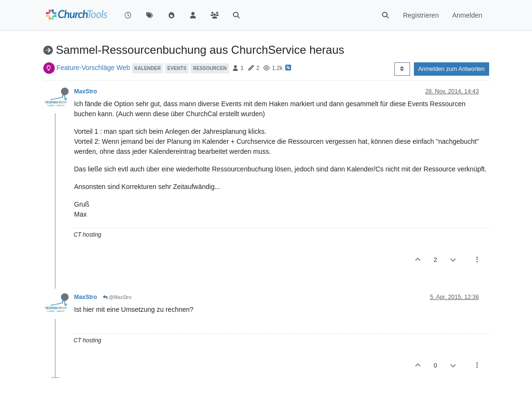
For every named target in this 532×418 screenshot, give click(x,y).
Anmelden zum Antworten (452, 69)
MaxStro (86, 91)
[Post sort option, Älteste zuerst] (402, 69)
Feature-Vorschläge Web (93, 68)
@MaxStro (117, 297)
